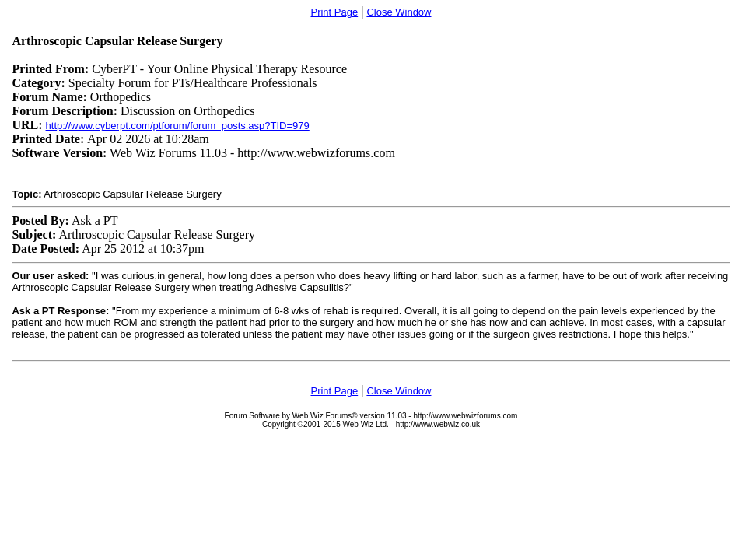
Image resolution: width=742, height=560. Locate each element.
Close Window (399, 12)
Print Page (334, 12)
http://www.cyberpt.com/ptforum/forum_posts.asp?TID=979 (178, 126)
